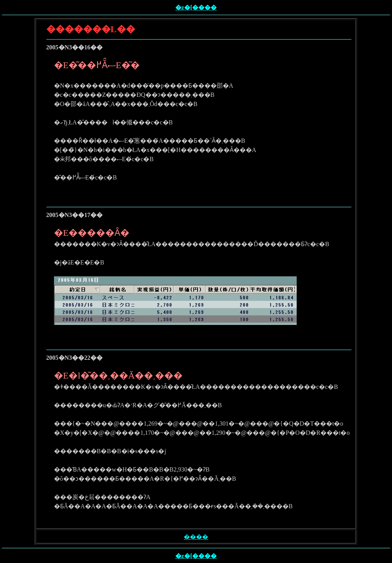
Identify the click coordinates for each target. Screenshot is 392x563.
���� (196, 537)
